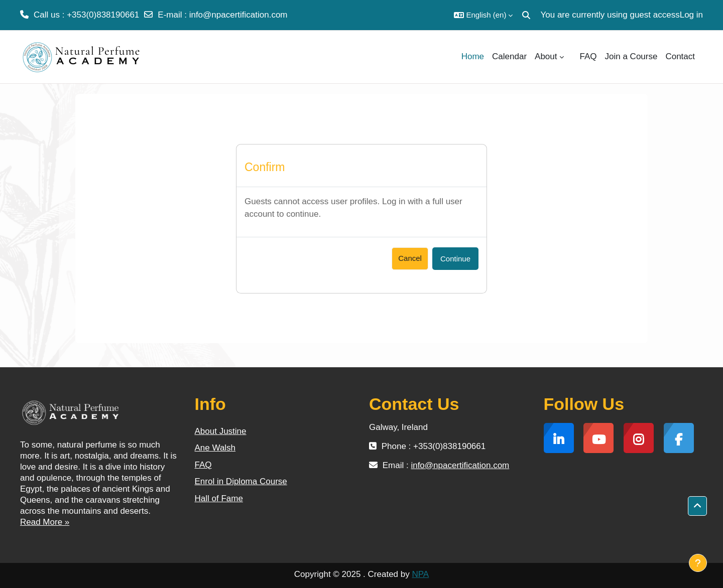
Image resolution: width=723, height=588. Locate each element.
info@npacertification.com (238, 15)
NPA (420, 574)
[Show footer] (698, 563)
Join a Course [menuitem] (631, 56)
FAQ (203, 465)
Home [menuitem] (473, 56)
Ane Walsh (215, 448)
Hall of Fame (219, 498)
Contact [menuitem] (680, 56)
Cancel (410, 258)
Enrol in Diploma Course (241, 481)
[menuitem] (572, 57)
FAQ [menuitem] (588, 56)
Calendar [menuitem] (509, 56)
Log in (691, 15)
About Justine (221, 431)
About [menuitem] (546, 56)
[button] (483, 15)
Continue (455, 259)
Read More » (45, 522)
